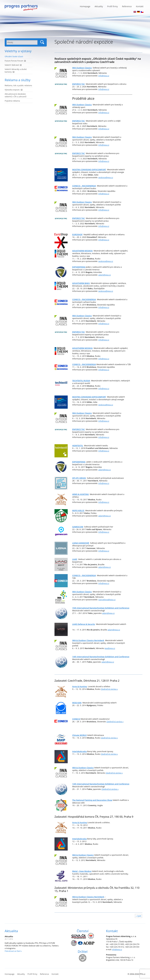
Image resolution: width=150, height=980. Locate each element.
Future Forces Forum (14, 61)
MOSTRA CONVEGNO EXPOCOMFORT (89, 170)
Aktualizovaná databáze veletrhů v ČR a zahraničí (16, 95)
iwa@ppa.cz (110, 648)
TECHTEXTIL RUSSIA (81, 381)
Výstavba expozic (12, 90)
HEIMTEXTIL (78, 446)
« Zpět (139, 916)
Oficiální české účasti (14, 56)
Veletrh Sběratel (12, 65)
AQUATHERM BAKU (81, 283)
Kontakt (140, 6)
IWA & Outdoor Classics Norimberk (88, 640)
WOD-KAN (77, 703)
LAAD (75, 559)
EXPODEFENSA (79, 267)
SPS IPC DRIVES (79, 478)
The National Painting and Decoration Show (92, 800)
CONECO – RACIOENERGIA (84, 186)
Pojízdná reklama (12, 101)
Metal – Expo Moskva (82, 871)
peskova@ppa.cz (106, 177)
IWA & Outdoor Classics (83, 855)
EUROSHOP (77, 234)
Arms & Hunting (80, 822)
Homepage (85, 6)
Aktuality (99, 6)
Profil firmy (112, 6)
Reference (127, 6)
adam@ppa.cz (105, 275)
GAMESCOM (78, 527)
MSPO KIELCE (78, 510)
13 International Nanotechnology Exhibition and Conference (101, 784)
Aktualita (11, 931)
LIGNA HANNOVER (81, 543)
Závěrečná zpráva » (109, 689)
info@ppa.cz (104, 76)
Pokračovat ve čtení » (13, 951)
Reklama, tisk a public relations (18, 85)
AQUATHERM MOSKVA (82, 251)
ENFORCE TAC (79, 84)
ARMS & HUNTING (80, 494)
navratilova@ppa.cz (107, 600)
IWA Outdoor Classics (82, 68)
